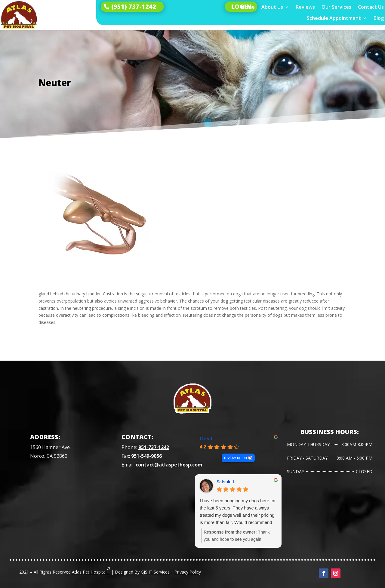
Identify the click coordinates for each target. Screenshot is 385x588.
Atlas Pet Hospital (91, 570)
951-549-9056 (146, 456)
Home (248, 7)
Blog (379, 18)
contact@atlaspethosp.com (169, 465)
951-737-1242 (154, 447)
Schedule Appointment (334, 18)
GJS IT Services (155, 572)
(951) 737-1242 (134, 6)
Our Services (336, 7)
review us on (236, 458)
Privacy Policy (188, 572)
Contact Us (371, 7)
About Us (272, 7)
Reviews (305, 7)
